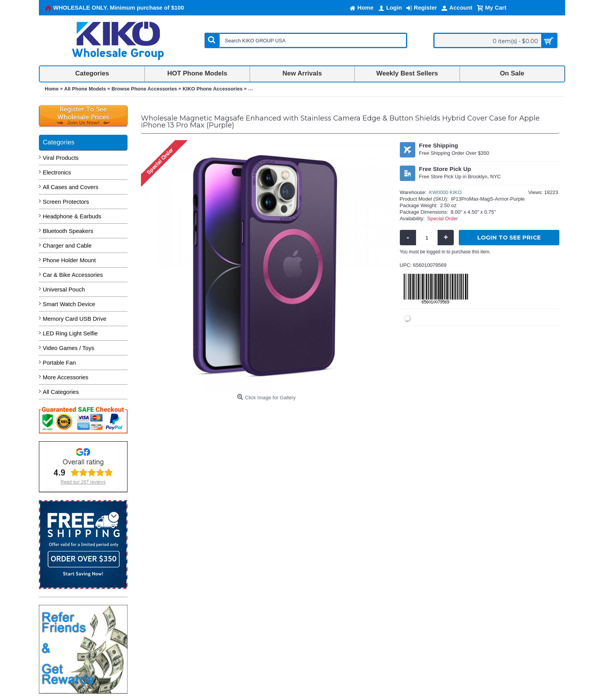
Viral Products (61, 158)
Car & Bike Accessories (73, 275)
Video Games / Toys (69, 348)
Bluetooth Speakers (68, 231)
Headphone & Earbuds (72, 216)
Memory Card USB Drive (75, 319)
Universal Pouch (64, 289)
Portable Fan (59, 363)
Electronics (57, 172)
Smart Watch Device (69, 304)
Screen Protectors (66, 202)
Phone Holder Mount (69, 260)
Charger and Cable (67, 245)
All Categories (61, 392)
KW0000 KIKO (445, 192)
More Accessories (65, 377)
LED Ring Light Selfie (70, 333)
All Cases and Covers (70, 187)
